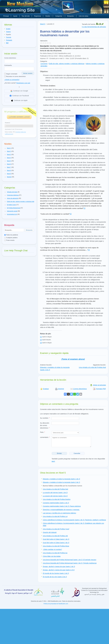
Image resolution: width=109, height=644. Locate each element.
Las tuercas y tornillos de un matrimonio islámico (59, 513)
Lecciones (44, 64)
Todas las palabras (11, 235)
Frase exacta (9, 240)
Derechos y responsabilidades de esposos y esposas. (61, 510)
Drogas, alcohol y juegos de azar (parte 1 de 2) (59, 567)
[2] (71, 214)
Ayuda (15, 16)
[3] (89, 250)
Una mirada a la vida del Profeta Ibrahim (57, 499)
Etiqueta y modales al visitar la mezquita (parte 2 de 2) (61, 482)
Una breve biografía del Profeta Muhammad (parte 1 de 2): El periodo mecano (70, 560)
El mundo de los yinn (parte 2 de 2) (55, 577)
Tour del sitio (26, 16)
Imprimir (59, 389)
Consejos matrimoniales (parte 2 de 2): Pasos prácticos (62, 506)
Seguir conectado (11, 74)
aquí (53, 461)
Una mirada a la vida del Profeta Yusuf (56, 529)
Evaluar (44, 389)
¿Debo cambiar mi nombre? (52, 549)
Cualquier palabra (11, 238)
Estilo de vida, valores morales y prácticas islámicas (67, 64)
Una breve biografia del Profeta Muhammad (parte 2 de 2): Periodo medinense (70, 563)
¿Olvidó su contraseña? (12, 80)
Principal (6, 16)
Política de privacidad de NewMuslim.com (56, 604)
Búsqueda (71, 16)
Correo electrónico (10, 58)
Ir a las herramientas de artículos (94, 27)
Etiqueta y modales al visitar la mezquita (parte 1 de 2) (61, 479)
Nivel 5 (43, 24)
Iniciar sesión (28, 73)
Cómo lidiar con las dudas (52, 556)
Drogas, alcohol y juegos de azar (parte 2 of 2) (59, 570)
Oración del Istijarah (50, 532)
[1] (84, 208)
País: (42, 432)
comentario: (45, 437)
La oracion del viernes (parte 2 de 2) (55, 496)
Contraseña (8, 65)
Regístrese (37, 16)
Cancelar (77, 453)
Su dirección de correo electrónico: (45, 425)
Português (9, 40)
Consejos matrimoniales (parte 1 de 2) (56, 503)
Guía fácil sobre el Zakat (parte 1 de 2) (56, 539)
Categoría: (44, 61)
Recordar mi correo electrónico (15, 76)
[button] (5, 148)
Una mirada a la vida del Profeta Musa (56, 546)
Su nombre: (45, 418)
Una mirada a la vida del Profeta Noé (92, 367)
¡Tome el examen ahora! (73, 359)
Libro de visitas (84, 16)
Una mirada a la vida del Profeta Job (55, 536)
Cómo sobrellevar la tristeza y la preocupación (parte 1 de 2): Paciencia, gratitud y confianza (74, 520)
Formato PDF (99, 389)
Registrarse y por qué (23, 83)
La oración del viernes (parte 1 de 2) (55, 493)
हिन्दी (7, 43)
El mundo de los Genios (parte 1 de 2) (56, 573)
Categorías (60, 16)
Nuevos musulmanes (20, 8)
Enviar (59, 453)
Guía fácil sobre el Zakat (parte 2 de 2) (56, 543)
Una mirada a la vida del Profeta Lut (55, 516)
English (8, 29)
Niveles (49, 16)
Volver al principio (98, 385)
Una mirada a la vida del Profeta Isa (55, 553)
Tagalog (8, 32)
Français (9, 37)
